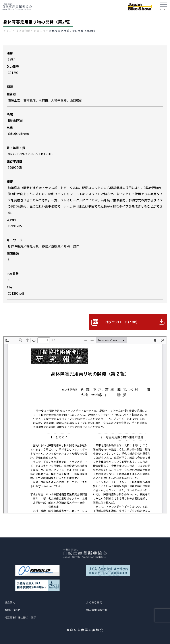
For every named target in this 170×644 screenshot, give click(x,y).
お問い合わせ (12, 610)
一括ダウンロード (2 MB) (120, 322)
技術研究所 (23, 31)
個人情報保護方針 (97, 610)
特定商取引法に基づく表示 (20, 617)
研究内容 (40, 31)
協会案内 (10, 602)
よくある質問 (94, 602)
